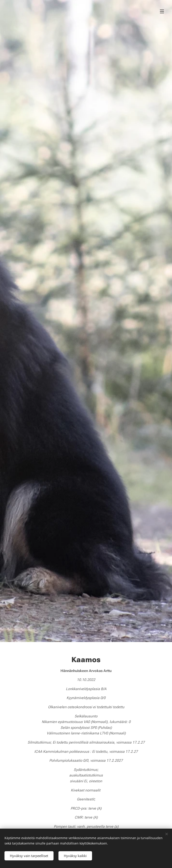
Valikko (162, 11)
